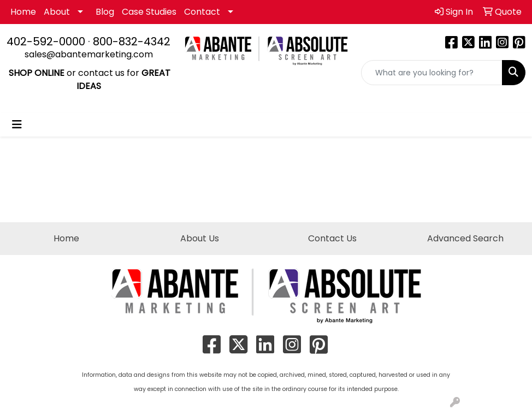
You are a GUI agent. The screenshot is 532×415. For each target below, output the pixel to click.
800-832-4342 (132, 41)
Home (23, 12)
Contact (202, 12)
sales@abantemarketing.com (89, 54)
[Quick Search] (432, 73)
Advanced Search (465, 238)
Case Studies (149, 12)
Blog (105, 12)
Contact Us (332, 238)
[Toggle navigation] (17, 124)
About (57, 12)
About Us (200, 238)
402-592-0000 (46, 41)
